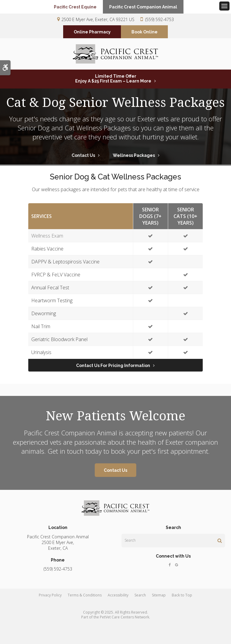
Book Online (145, 32)
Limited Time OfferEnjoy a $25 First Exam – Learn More (113, 82)
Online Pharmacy (92, 32)
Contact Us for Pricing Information (113, 368)
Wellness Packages (134, 158)
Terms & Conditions (85, 598)
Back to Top (182, 598)
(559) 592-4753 (160, 19)
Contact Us (83, 158)
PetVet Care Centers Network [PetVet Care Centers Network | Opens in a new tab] (125, 620)
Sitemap (159, 598)
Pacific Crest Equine (72, 7)
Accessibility (118, 598)
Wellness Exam (47, 238)
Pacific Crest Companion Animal (146, 7)
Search (140, 598)
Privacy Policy (50, 598)
